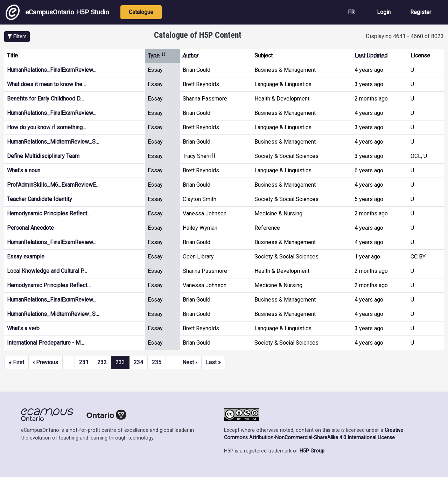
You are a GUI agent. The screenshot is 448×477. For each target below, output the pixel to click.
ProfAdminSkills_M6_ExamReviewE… (53, 185)
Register (421, 12)
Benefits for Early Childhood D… (45, 99)
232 (102, 362)
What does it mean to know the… (46, 84)
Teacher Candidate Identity (40, 199)
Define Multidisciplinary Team (43, 156)
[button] (17, 37)
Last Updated (371, 56)
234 (138, 362)
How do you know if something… (47, 127)
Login (384, 12)
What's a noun (24, 170)
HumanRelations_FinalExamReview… (52, 70)
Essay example (26, 257)
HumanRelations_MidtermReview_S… (53, 142)
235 (157, 362)
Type (157, 56)
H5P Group (312, 451)
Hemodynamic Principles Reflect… (49, 213)
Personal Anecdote (30, 228)
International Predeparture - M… (45, 343)
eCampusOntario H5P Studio (57, 12)
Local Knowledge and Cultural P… (47, 271)
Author (191, 56)
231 (84, 362)
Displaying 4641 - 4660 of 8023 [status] (405, 36)
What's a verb (23, 328)
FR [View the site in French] (351, 12)
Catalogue (141, 12)
